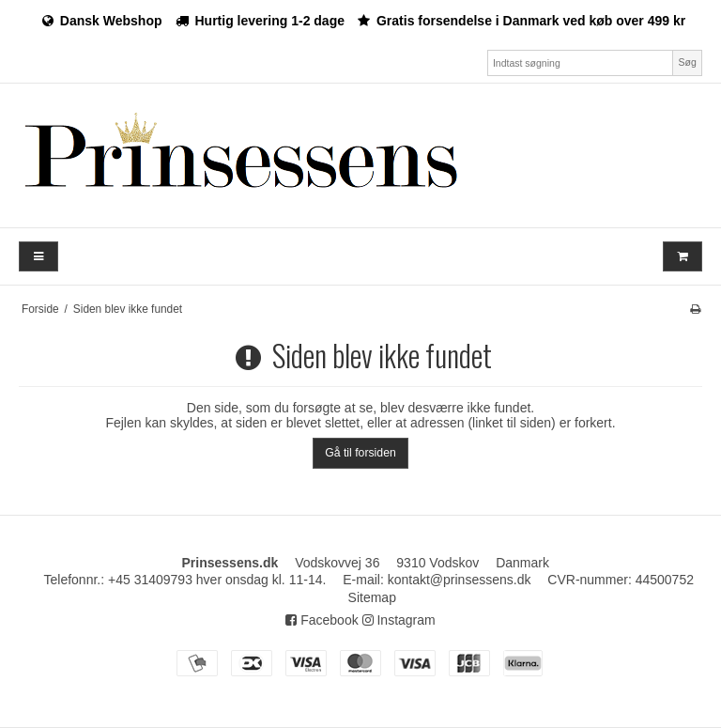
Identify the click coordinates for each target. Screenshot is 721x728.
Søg (687, 62)
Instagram (399, 620)
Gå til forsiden (360, 453)
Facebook (322, 620)
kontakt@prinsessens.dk (460, 580)
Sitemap (372, 597)
